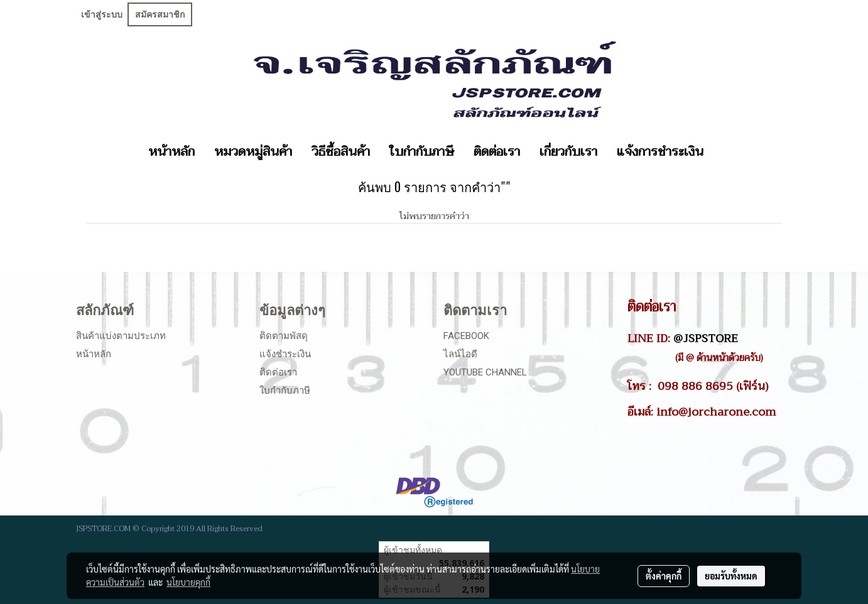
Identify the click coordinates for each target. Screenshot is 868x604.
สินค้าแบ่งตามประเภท (121, 336)
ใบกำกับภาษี (422, 152)
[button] (724, 152)
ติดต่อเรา (497, 152)
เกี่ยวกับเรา (568, 152)
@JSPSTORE (706, 338)
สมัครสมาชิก (160, 14)
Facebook (466, 336)
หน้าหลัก (171, 152)
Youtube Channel (485, 372)
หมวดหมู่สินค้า (253, 152)
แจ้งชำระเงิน (285, 354)
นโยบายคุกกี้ (188, 582)
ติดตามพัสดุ (284, 336)
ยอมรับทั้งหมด (731, 576)
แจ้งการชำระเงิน (660, 152)
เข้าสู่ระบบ (102, 14)
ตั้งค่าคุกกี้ (664, 576)
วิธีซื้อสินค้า (341, 152)
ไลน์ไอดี (460, 354)
